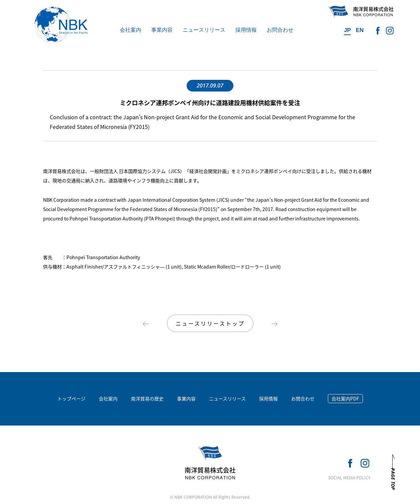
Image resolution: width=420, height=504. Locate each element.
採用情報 (246, 30)
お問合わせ (280, 30)
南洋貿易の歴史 (147, 398)
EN (360, 30)
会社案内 (131, 30)
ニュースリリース (204, 30)
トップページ (71, 398)
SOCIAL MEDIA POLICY (349, 478)
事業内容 (162, 30)
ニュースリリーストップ (210, 323)
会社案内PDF (345, 398)
